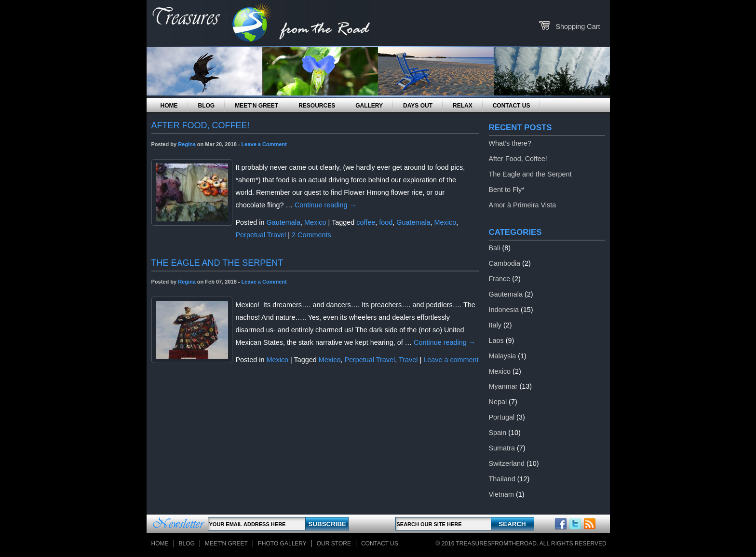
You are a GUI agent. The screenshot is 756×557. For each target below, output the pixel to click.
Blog (207, 106)
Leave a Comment (264, 144)
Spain (498, 433)
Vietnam (502, 494)
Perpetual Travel (261, 235)
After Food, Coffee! (518, 159)
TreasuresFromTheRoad (496, 543)
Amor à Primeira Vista (523, 205)
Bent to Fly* (507, 190)
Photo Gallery (282, 543)
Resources (317, 106)
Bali (495, 248)
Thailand (502, 479)
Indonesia (504, 310)
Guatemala (413, 222)
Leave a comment (451, 360)
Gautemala (283, 222)
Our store (334, 543)
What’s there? (510, 143)
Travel (408, 360)
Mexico (315, 222)
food (386, 222)
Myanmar (503, 386)
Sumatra (502, 448)
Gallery (369, 106)
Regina (187, 144)
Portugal (502, 417)
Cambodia (505, 263)
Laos (496, 340)
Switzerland (507, 463)
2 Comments (311, 235)
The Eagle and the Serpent (530, 174)
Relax (463, 106)
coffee (366, 222)
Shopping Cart (578, 27)
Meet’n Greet (256, 106)
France (500, 279)
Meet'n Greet (226, 543)
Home (169, 106)
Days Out (418, 106)
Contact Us (512, 106)
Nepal (498, 402)
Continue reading (325, 205)
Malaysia (503, 356)
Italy (495, 325)
